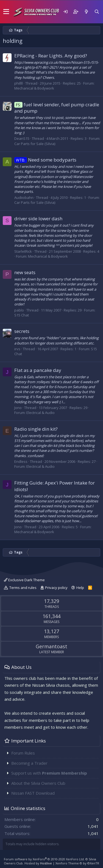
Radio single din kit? (36, 429)
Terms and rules (23, 588)
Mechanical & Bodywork (34, 88)
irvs (17, 349)
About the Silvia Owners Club (38, 783)
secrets (22, 331)
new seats (25, 272)
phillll (19, 83)
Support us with (49, 773)
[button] (6, 12)
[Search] (97, 12)
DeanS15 (22, 138)
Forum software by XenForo (44, 859)
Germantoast (51, 646)
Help (80, 588)
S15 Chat (22, 315)
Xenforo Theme (77, 863)
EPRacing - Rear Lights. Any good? (51, 56)
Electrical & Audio (41, 413)
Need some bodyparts (45, 160)
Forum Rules (23, 753)
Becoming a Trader (29, 763)
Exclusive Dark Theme (24, 580)
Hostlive (46, 863)
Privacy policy (56, 588)
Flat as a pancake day (38, 370)
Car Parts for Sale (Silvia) (35, 144)
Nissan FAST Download (33, 793)
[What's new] (86, 12)
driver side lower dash (38, 219)
